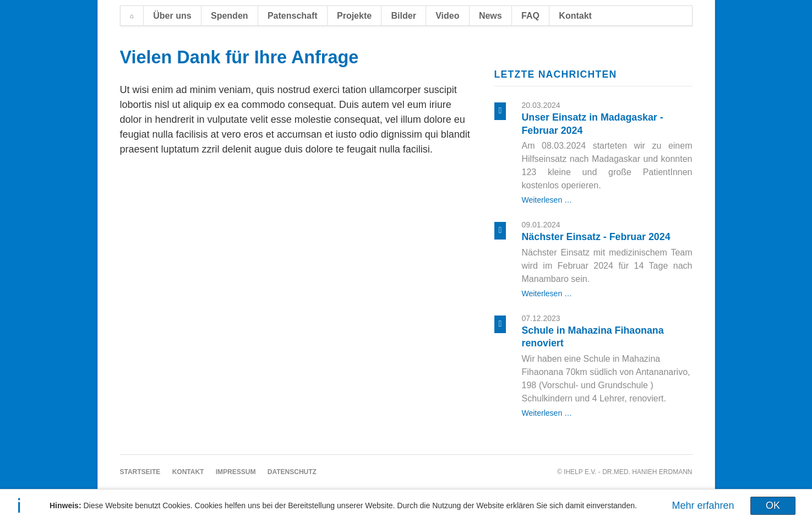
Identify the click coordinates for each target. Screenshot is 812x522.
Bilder (404, 16)
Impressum (236, 472)
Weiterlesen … (547, 200)
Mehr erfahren (703, 505)
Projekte (354, 16)
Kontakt (575, 16)
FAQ (530, 16)
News (491, 16)
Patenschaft (293, 16)
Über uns (172, 16)
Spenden (230, 16)
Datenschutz (292, 472)
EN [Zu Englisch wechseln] (686, 15)
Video (447, 16)
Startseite (132, 16)
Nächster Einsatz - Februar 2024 (596, 237)
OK (773, 505)
